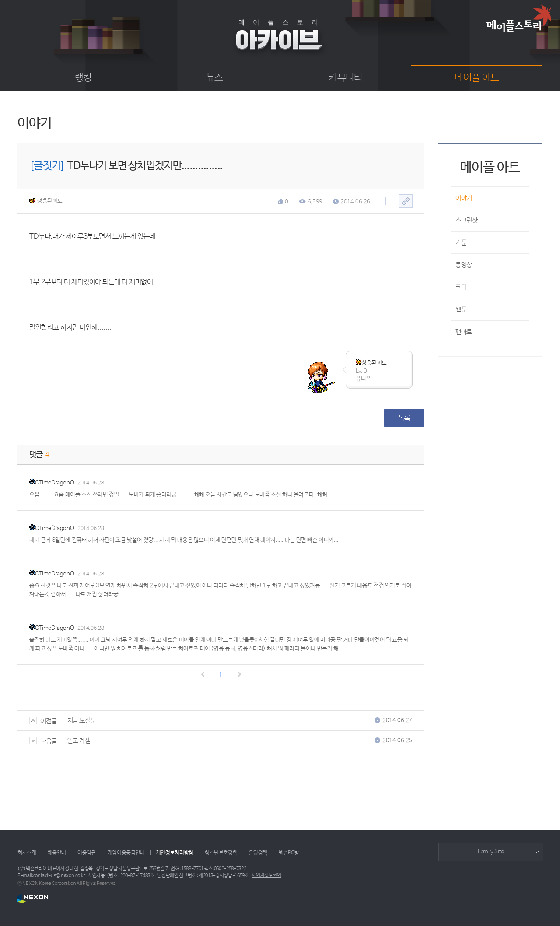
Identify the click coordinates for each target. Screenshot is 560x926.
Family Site (491, 852)
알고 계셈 (79, 741)
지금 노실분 (82, 721)
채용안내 (57, 853)
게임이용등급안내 (126, 853)
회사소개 (27, 853)
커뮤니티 (345, 78)
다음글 (43, 741)
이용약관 (87, 853)
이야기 (464, 198)
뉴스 (215, 78)
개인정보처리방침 (175, 853)
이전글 (43, 721)
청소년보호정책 (221, 853)
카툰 (461, 243)
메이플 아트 (477, 78)
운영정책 (258, 853)
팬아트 (464, 332)
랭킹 (83, 78)
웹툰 (461, 310)
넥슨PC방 (289, 853)
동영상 (464, 265)
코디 (461, 287)
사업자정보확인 (266, 876)
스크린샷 (466, 220)
